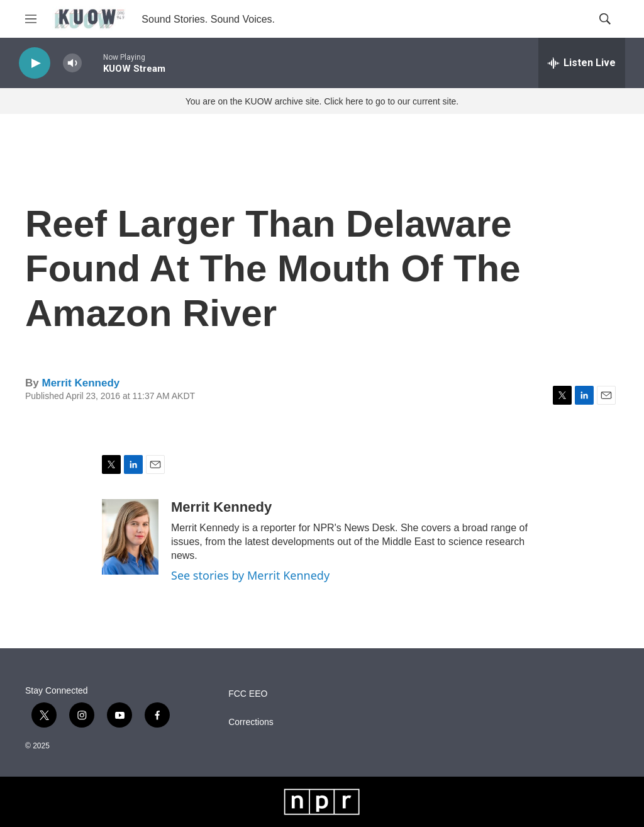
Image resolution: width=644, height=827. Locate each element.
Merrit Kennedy (80, 383)
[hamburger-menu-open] (31, 19)
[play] (35, 63)
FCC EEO (248, 694)
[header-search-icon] (605, 19)
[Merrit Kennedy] (130, 537)
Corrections (251, 722)
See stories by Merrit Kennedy (250, 575)
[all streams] (582, 63)
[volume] (72, 63)
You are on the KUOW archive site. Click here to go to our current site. (322, 101)
